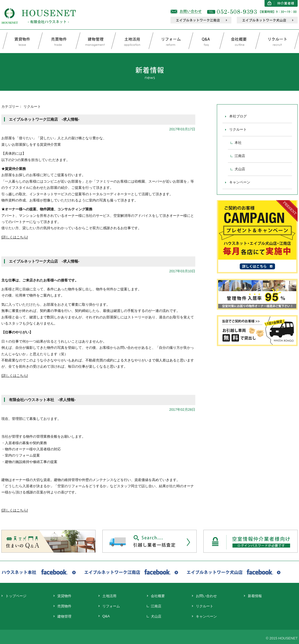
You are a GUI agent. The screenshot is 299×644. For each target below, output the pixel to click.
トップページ (16, 596)
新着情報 (255, 596)
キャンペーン (240, 182)
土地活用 (109, 596)
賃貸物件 (64, 596)
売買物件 (64, 606)
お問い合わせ (206, 596)
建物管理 (64, 616)
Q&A (106, 616)
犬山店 (240, 169)
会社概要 (158, 596)
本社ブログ (238, 116)
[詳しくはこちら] (15, 237)
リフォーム (111, 606)
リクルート (238, 129)
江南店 (240, 156)
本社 (238, 143)
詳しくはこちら (15, 510)
